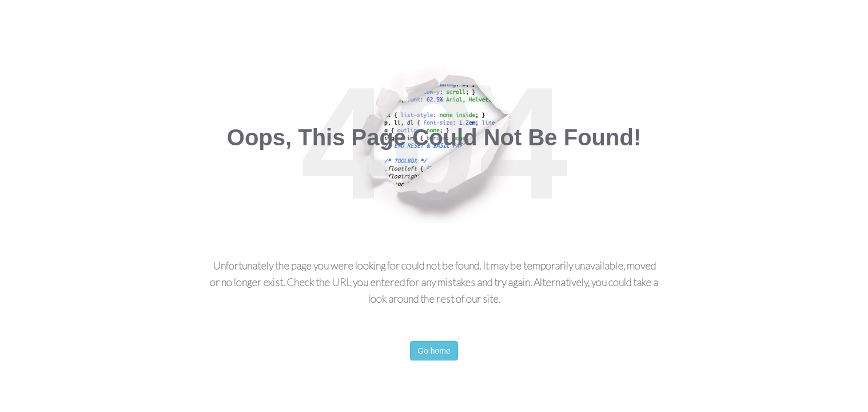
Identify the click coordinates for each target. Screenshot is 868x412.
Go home (434, 351)
